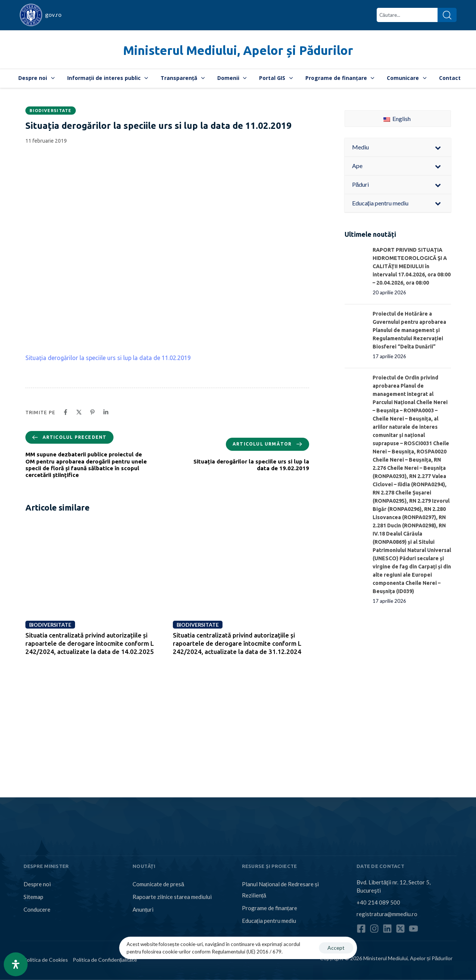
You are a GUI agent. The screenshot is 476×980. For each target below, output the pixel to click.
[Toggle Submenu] (438, 147)
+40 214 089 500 (378, 902)
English (397, 119)
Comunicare (407, 78)
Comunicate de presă (158, 884)
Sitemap (33, 897)
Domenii (232, 78)
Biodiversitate (51, 111)
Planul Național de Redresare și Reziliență (281, 890)
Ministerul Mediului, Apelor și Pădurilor (238, 50)
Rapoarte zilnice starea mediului (172, 897)
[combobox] (407, 15)
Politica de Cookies (46, 960)
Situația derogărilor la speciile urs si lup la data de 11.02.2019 (108, 358)
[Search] (447, 15)
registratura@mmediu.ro (387, 914)
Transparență (183, 78)
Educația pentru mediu (269, 921)
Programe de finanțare (340, 78)
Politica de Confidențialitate (105, 960)
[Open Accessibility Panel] (16, 964)
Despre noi (36, 78)
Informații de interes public (108, 78)
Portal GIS (276, 78)
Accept (336, 948)
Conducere (37, 909)
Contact (450, 78)
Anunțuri (143, 909)
